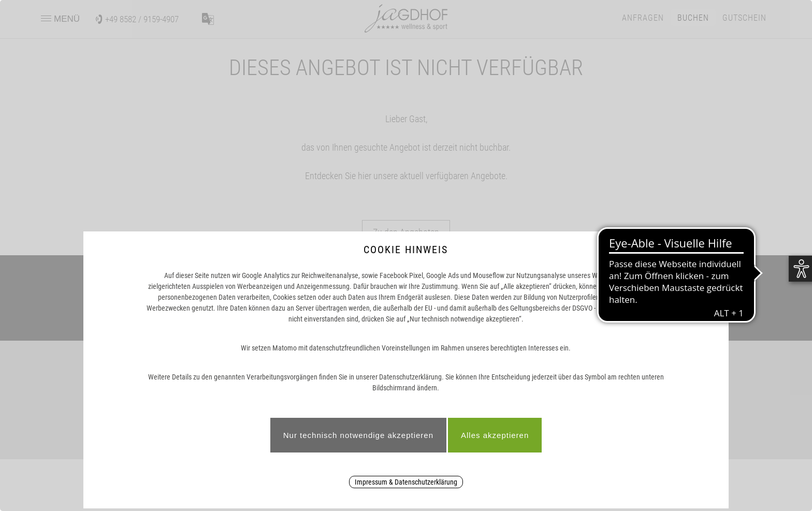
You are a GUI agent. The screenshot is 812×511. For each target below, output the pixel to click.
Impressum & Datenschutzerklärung (406, 482)
